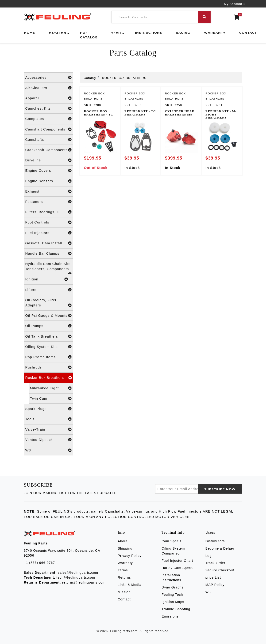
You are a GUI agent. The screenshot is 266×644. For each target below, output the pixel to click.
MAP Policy (215, 585)
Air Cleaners (49, 88)
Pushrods (49, 367)
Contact (248, 33)
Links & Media (130, 585)
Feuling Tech (172, 595)
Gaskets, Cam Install (49, 243)
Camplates (49, 119)
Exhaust (49, 191)
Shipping (125, 548)
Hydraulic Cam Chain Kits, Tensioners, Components (49, 268)
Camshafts (49, 140)
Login (210, 556)
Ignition (47, 279)
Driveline (49, 160)
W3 (49, 450)
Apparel (49, 98)
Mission (124, 592)
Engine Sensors (49, 181)
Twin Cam (51, 398)
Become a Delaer (220, 548)
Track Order (215, 563)
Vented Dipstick (49, 440)
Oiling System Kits (49, 347)
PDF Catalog (89, 35)
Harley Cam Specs (177, 568)
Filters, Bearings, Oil (49, 212)
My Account (233, 4)
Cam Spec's (172, 541)
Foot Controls (49, 222)
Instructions (148, 33)
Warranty (215, 33)
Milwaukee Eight (51, 388)
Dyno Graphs (172, 587)
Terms (123, 570)
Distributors (215, 541)
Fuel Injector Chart (177, 561)
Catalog (58, 33)
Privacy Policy (130, 556)
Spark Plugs (49, 409)
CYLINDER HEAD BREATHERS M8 (180, 113)
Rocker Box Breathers (49, 378)
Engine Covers (49, 171)
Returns (124, 577)
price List (213, 577)
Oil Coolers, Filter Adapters (49, 303)
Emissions (170, 616)
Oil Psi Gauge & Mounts (49, 316)
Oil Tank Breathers (49, 336)
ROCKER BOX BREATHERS (124, 78)
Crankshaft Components (49, 150)
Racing (183, 33)
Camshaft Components (49, 129)
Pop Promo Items (49, 357)
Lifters (49, 290)
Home (29, 33)
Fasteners (49, 202)
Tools (49, 419)
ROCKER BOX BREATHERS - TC (99, 113)
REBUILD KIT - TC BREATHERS (140, 113)
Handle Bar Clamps (49, 253)
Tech (116, 33)
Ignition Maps (173, 602)
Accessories (49, 78)
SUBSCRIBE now (220, 489)
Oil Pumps (49, 326)
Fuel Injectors (49, 233)
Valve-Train (49, 429)
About (123, 541)
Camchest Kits (49, 108)
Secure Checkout (220, 570)
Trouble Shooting (176, 609)
